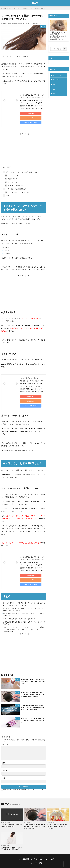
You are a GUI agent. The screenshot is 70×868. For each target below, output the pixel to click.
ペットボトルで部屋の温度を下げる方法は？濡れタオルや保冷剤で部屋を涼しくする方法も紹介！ (33, 708)
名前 (3, 763)
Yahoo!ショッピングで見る (28, 123)
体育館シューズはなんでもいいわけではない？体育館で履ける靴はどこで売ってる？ (57, 826)
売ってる (38, 24)
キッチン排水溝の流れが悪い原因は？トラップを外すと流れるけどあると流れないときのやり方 (33, 695)
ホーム (19, 859)
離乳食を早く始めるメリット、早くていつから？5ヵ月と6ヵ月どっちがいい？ (33, 682)
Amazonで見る (28, 118)
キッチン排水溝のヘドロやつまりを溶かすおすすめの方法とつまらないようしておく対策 (34, 826)
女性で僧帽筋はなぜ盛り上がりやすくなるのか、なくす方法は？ (12, 849)
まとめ (6, 196)
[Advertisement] (24, 148)
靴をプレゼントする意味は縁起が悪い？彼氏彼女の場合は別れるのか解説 (33, 721)
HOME (5, 8)
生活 (10, 8)
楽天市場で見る (28, 113)
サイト (3, 778)
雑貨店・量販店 (11, 179)
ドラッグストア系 (11, 175)
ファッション (33, 24)
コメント (5, 745)
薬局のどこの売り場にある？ (15, 186)
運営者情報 (26, 859)
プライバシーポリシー (37, 859)
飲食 (54, 94)
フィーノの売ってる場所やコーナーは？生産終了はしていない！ (30, 8)
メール (4, 770)
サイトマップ (50, 859)
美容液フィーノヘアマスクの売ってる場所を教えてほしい (21, 172)
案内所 (35, 3)
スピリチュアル (57, 75)
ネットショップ (11, 182)
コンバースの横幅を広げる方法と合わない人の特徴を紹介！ (12, 826)
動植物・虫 (56, 80)
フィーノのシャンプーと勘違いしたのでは (18, 192)
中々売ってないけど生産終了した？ (14, 189)
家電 (54, 85)
